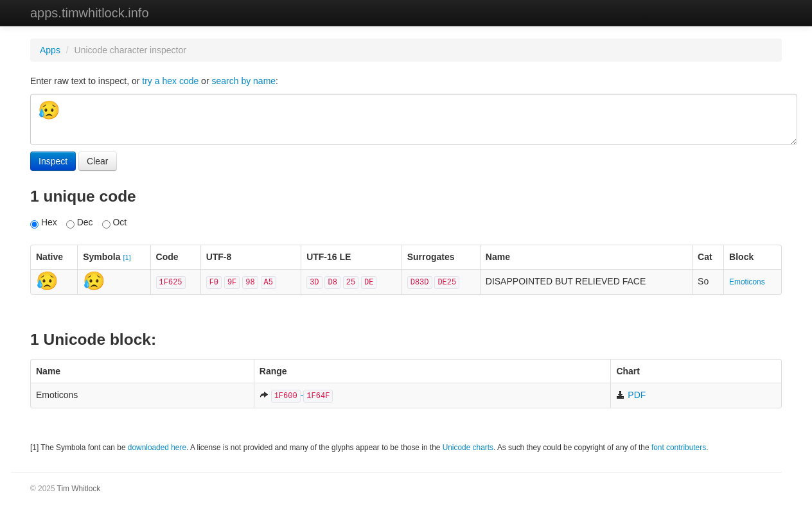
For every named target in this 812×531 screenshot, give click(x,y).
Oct (115, 223)
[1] (127, 257)
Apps (50, 50)
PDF (631, 395)
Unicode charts (468, 448)
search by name (243, 81)
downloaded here (157, 448)
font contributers (679, 448)
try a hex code (170, 81)
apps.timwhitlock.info (90, 13)
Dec (80, 223)
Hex (44, 223)
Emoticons (747, 282)
